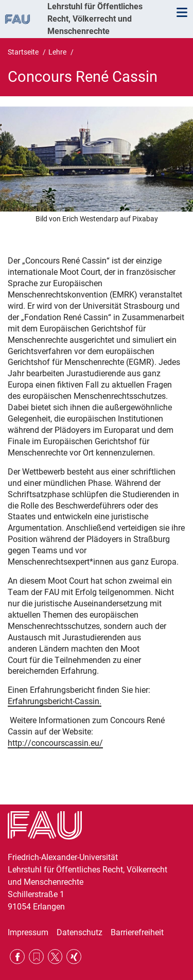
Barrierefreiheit (137, 932)
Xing (74, 957)
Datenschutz (80, 932)
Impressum (28, 932)
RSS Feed (36, 957)
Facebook (17, 957)
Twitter (55, 957)
